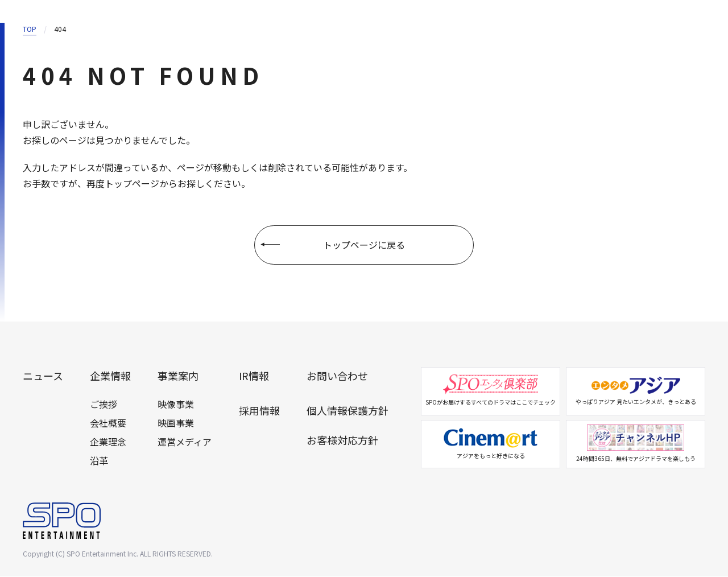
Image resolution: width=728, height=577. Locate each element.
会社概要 (108, 423)
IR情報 (254, 376)
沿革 (99, 461)
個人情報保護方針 (348, 411)
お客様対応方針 (342, 440)
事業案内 (178, 376)
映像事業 (176, 405)
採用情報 (259, 411)
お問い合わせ (337, 376)
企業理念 (108, 442)
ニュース (43, 376)
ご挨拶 (104, 405)
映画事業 (176, 423)
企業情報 (110, 376)
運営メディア (185, 442)
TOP (30, 29)
